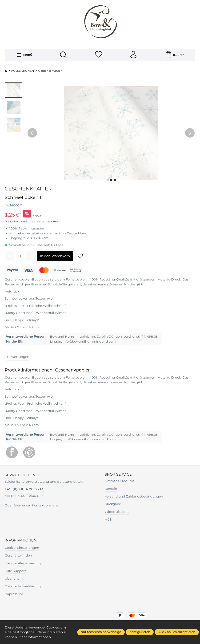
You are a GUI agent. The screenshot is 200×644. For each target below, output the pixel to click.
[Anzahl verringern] (10, 256)
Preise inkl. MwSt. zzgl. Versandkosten (31, 221)
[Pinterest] (29, 452)
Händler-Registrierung (23, 563)
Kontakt (111, 489)
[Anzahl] (20, 256)
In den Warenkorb (55, 256)
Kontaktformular (45, 505)
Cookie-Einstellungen (22, 548)
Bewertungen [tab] (18, 357)
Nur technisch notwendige (101, 632)
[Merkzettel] (99, 55)
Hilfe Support (15, 571)
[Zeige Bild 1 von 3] (108, 180)
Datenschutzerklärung (23, 586)
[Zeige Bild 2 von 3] (111, 180)
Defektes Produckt (120, 481)
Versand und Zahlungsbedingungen (134, 496)
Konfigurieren (140, 632)
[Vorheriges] (32, 133)
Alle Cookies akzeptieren (177, 632)
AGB (108, 519)
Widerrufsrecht (117, 512)
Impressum (14, 594)
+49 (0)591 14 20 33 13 (24, 489)
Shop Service (118, 474)
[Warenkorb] (174, 55)
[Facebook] (12, 452)
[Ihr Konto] (133, 55)
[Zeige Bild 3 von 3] (115, 180)
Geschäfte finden (18, 555)
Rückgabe (113, 504)
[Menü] (24, 55)
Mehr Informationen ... (36, 637)
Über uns (12, 579)
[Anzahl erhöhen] (31, 256)
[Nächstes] (190, 133)
